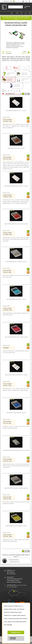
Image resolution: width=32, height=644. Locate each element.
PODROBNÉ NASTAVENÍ (13, 638)
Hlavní (3, 17)
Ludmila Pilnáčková (14, 560)
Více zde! (9, 625)
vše (28, 94)
